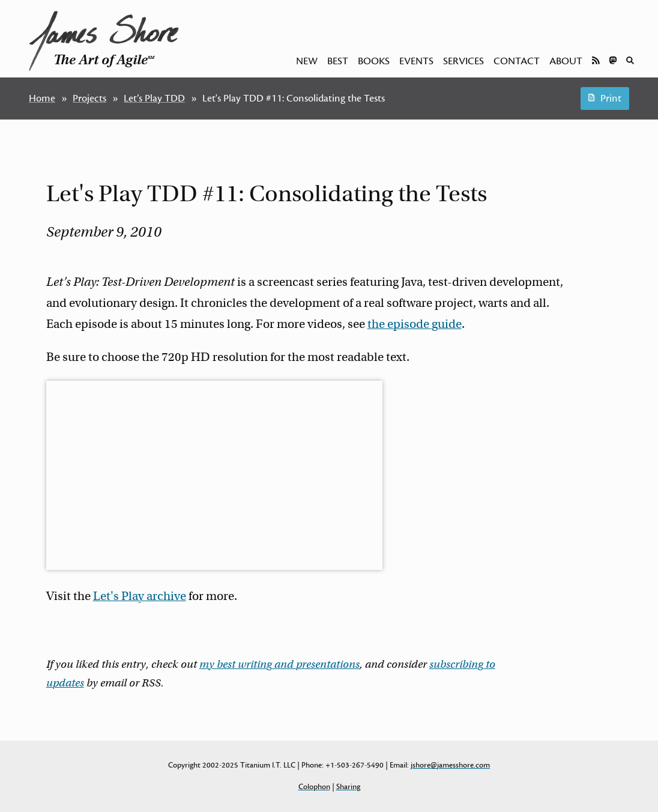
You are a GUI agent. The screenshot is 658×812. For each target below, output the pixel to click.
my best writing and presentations (279, 664)
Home (42, 98)
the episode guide (415, 324)
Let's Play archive (140, 596)
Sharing (348, 787)
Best (338, 61)
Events (416, 61)
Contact (517, 61)
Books (374, 61)
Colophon (314, 787)
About (566, 61)
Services (463, 61)
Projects (89, 98)
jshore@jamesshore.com (450, 765)
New (307, 61)
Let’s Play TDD (154, 98)
